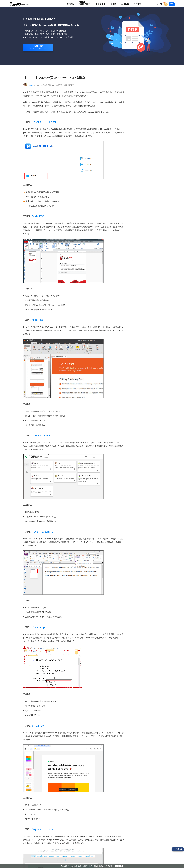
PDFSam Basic (42, 435)
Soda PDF (38, 216)
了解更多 (109, 866)
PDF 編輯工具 (58, 85)
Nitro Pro (38, 320)
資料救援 (70, 4)
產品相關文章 (69, 85)
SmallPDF (38, 726)
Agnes (30, 85)
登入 (172, 4)
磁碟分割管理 (85, 4)
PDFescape (39, 627)
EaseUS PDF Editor (44, 122)
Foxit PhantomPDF (44, 532)
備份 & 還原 (100, 4)
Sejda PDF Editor (42, 829)
